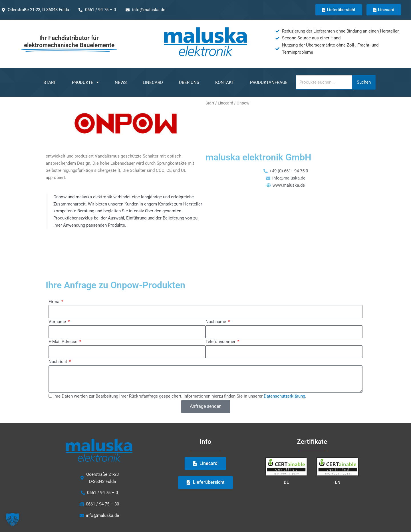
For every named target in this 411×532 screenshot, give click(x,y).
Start (50, 82)
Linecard (153, 82)
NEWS (121, 82)
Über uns (189, 82)
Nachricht (58, 329)
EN (338, 450)
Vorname (58, 289)
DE (286, 450)
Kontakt (225, 82)
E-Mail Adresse (64, 309)
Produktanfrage (269, 82)
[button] (13, 519)
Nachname (216, 289)
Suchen (364, 82)
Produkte (85, 82)
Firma (55, 269)
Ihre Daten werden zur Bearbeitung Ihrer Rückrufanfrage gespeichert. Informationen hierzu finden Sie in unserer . (180, 364)
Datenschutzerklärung (284, 364)
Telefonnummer (221, 309)
